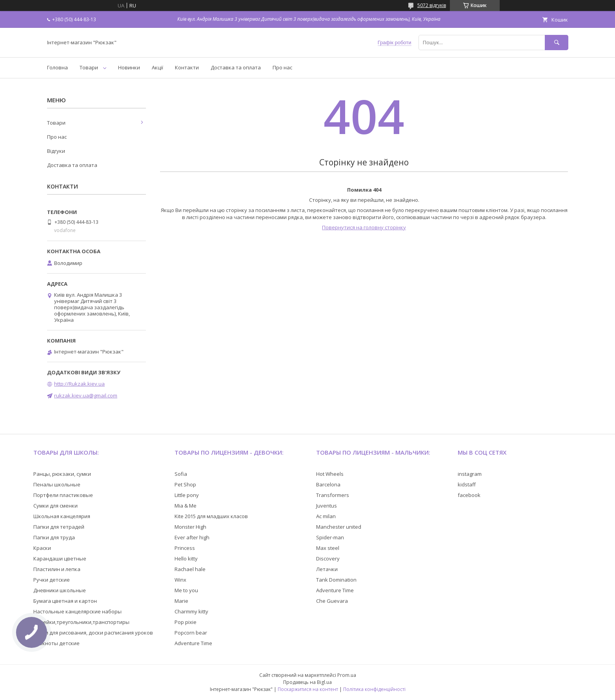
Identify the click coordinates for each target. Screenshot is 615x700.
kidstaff (467, 484)
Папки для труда (54, 537)
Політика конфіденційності (374, 689)
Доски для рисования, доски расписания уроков (93, 633)
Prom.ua (347, 675)
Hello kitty (186, 559)
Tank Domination (336, 580)
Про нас (282, 67)
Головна (57, 67)
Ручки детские (52, 580)
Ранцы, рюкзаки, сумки (62, 474)
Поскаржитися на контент (308, 689)
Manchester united (339, 527)
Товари (89, 67)
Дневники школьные (60, 590)
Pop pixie (186, 622)
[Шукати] (557, 43)
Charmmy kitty (191, 611)
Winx (180, 580)
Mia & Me (186, 506)
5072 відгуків (432, 5)
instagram (470, 474)
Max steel (328, 548)
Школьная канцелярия (62, 516)
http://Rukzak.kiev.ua (79, 384)
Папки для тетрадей (59, 527)
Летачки (327, 569)
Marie (181, 601)
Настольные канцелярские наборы (77, 611)
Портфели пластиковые (63, 495)
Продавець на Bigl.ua (307, 682)
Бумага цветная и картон (65, 601)
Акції (157, 67)
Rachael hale (190, 569)
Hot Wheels (330, 474)
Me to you (186, 590)
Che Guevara (332, 601)
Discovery (328, 559)
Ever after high (192, 537)
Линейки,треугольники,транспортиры (81, 622)
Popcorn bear (191, 633)
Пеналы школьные (57, 484)
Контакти (187, 67)
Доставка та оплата (236, 67)
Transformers (333, 495)
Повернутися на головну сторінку (364, 227)
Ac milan (326, 516)
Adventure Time (193, 643)
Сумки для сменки (55, 506)
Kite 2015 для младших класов (211, 516)
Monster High (190, 527)
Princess (185, 548)
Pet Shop (185, 484)
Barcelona (328, 484)
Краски (42, 548)
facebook (469, 495)
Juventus (327, 506)
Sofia (181, 474)
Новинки (129, 67)
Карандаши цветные (60, 559)
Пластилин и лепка (57, 569)
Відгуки (56, 151)
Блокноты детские (56, 643)
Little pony (187, 495)
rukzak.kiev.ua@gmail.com (86, 395)
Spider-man (330, 537)
